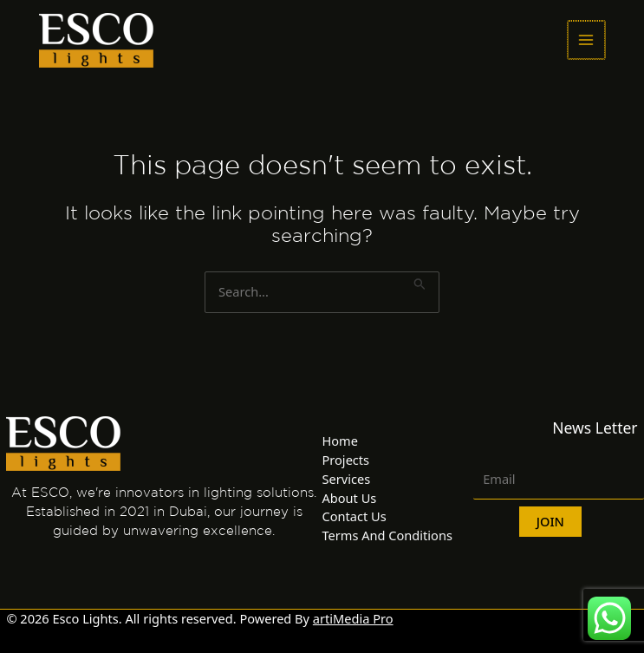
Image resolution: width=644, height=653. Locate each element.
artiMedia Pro (353, 618)
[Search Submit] (420, 281)
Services (347, 479)
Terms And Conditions (387, 535)
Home (340, 441)
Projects (346, 460)
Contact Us (355, 516)
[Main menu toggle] (587, 40)
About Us (350, 498)
